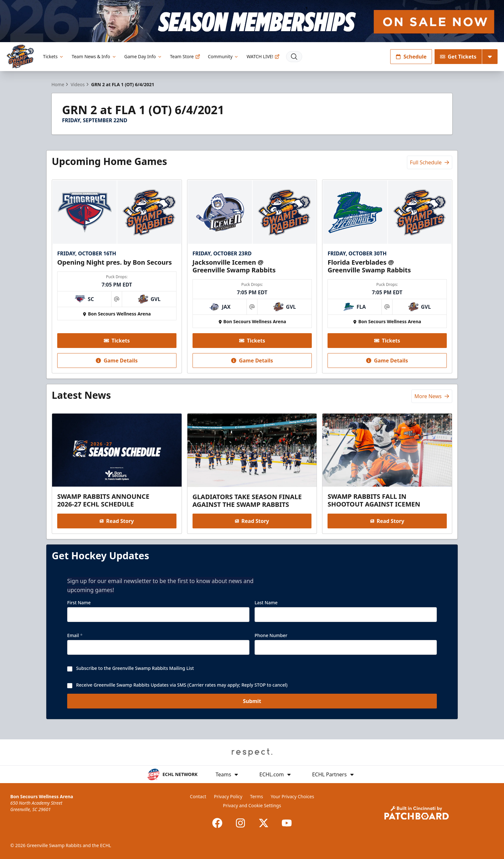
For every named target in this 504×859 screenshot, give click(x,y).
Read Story (117, 521)
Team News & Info (94, 56)
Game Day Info (143, 56)
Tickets (54, 56)
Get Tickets (458, 57)
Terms (256, 796)
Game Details (117, 361)
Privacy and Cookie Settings (252, 805)
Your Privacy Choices (292, 796)
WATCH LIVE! (263, 56)
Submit (252, 706)
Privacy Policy (228, 796)
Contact (198, 796)
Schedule (411, 57)
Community (224, 56)
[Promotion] (252, 21)
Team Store (185, 56)
